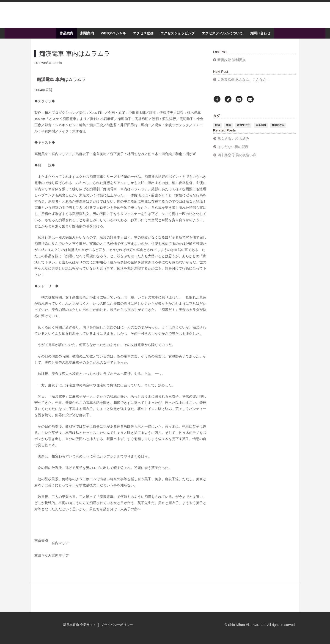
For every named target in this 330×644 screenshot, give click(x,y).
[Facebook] (217, 104)
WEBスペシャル (113, 37)
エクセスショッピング (178, 37)
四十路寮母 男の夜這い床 (237, 159)
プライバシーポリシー (117, 629)
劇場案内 (87, 37)
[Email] (250, 104)
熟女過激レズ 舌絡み (233, 142)
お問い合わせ (260, 37)
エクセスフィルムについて (222, 37)
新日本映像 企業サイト (80, 629)
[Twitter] (228, 104)
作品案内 (66, 37)
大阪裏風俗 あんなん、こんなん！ (243, 84)
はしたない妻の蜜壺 (233, 151)
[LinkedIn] (239, 104)
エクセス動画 (143, 37)
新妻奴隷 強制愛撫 (231, 64)
